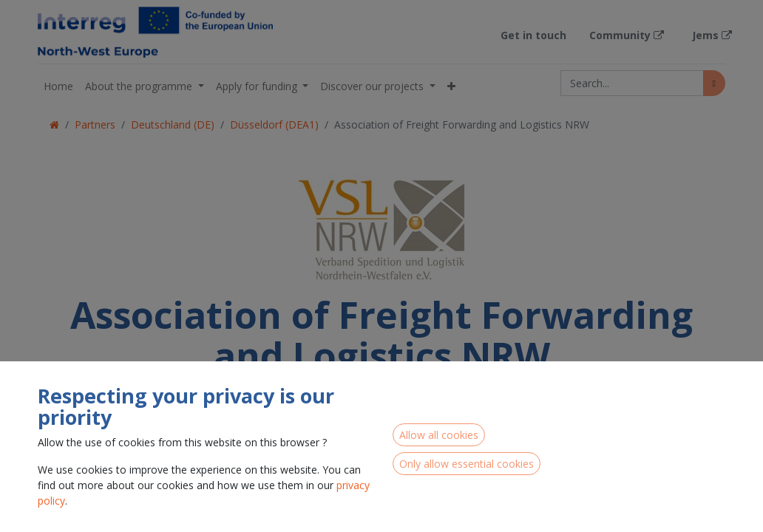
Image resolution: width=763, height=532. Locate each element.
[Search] (714, 83)
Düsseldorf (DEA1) (274, 125)
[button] (451, 86)
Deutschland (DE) (173, 125)
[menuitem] (58, 86)
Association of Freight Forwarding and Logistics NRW (462, 125)
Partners (95, 125)
